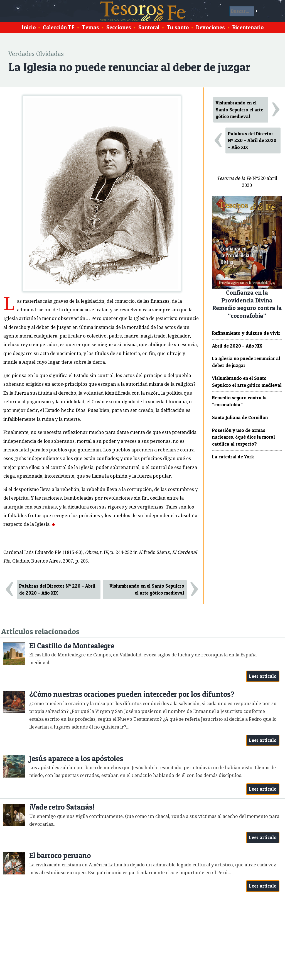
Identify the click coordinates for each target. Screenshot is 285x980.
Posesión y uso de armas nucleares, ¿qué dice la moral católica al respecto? (244, 437)
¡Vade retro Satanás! (62, 807)
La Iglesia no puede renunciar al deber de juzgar (246, 362)
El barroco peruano (60, 855)
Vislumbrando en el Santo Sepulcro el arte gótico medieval (147, 589)
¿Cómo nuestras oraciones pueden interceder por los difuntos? (132, 694)
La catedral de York (233, 457)
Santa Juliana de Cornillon (240, 417)
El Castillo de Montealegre (72, 646)
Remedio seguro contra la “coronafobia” (239, 401)
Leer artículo (263, 676)
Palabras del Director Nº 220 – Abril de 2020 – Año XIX (57, 589)
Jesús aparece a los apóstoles (76, 758)
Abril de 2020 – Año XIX (237, 346)
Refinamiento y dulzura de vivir (246, 333)
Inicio (29, 27)
